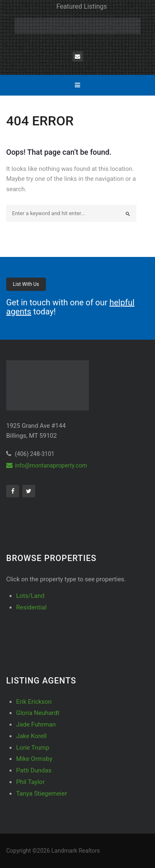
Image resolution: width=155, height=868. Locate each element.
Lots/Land (30, 596)
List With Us (26, 284)
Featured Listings (82, 6)
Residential (31, 607)
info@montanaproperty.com (47, 465)
